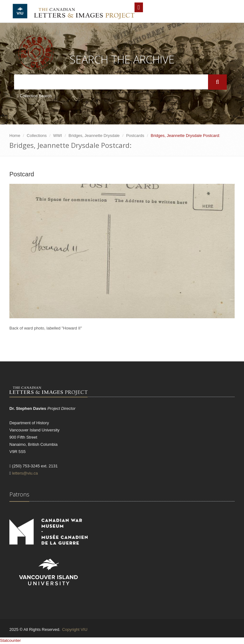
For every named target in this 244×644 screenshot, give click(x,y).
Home (15, 136)
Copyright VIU (75, 629)
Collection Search (34, 96)
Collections (37, 136)
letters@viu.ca (25, 473)
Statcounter (10, 640)
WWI (58, 136)
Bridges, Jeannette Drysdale (94, 136)
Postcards (135, 136)
